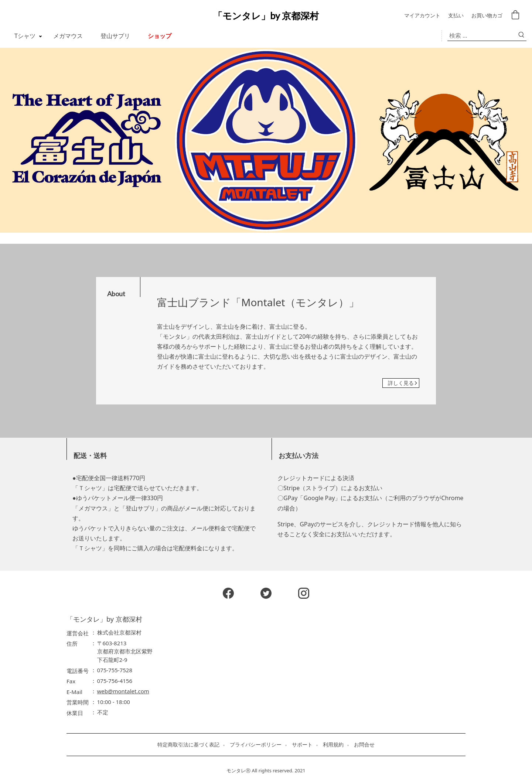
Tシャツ (25, 36)
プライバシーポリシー (256, 745)
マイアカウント (422, 16)
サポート (302, 745)
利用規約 (333, 745)
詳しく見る (401, 383)
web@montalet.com (123, 691)
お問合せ (364, 745)
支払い (456, 16)
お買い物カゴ (487, 16)
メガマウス (68, 36)
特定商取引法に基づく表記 (188, 745)
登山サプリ (115, 36)
